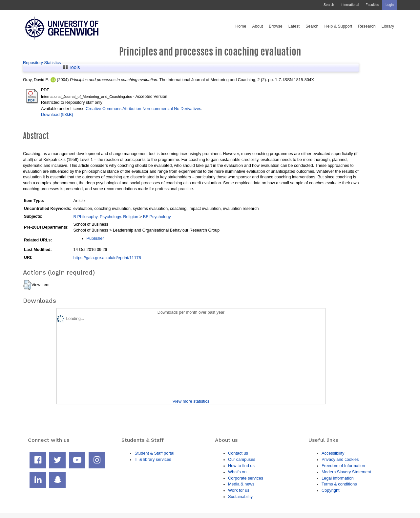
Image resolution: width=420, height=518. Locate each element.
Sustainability (240, 496)
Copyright (331, 490)
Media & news (241, 484)
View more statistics (191, 401)
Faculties (372, 5)
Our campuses (242, 459)
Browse (276, 26)
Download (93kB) (57, 114)
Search (329, 5)
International (350, 5)
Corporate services (246, 478)
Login (390, 5)
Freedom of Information (343, 466)
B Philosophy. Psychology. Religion (106, 217)
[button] (27, 285)
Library (388, 26)
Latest (294, 26)
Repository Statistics (42, 63)
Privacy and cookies (340, 459)
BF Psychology (157, 217)
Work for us (239, 490)
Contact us (238, 453)
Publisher (95, 238)
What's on (237, 472)
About (257, 26)
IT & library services (153, 459)
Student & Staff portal (154, 453)
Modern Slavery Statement (346, 472)
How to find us (241, 466)
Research (367, 26)
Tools (72, 67)
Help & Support (338, 26)
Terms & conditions (339, 484)
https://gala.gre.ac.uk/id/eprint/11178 (107, 258)
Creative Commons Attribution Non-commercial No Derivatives (143, 109)
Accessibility (333, 453)
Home (241, 26)
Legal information (338, 478)
